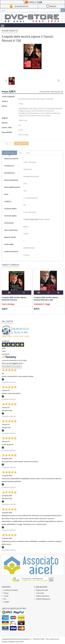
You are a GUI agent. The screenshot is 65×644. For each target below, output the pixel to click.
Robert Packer (36, 116)
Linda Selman (31, 113)
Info (5, 599)
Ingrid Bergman (24, 108)
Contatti (6, 602)
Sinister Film (28, 169)
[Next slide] (58, 81)
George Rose (52, 108)
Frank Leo (28, 116)
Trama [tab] (21, 153)
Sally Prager (33, 108)
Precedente (7, 367)
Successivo (17, 367)
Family (21, 104)
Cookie (6, 596)
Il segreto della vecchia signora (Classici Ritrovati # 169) (46, 299)
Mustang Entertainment (31, 176)
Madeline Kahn (43, 111)
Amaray (26, 234)
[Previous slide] (7, 81)
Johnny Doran (43, 108)
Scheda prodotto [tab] (9, 153)
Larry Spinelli (46, 116)
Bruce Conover (41, 113)
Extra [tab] (28, 153)
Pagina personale (42, 590)
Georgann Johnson (31, 111)
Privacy (6, 593)
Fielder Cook (23, 120)
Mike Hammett (51, 113)
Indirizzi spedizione (43, 596)
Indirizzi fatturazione (43, 599)
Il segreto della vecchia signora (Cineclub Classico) (14, 299)
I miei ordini (40, 593)
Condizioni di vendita (11, 590)
